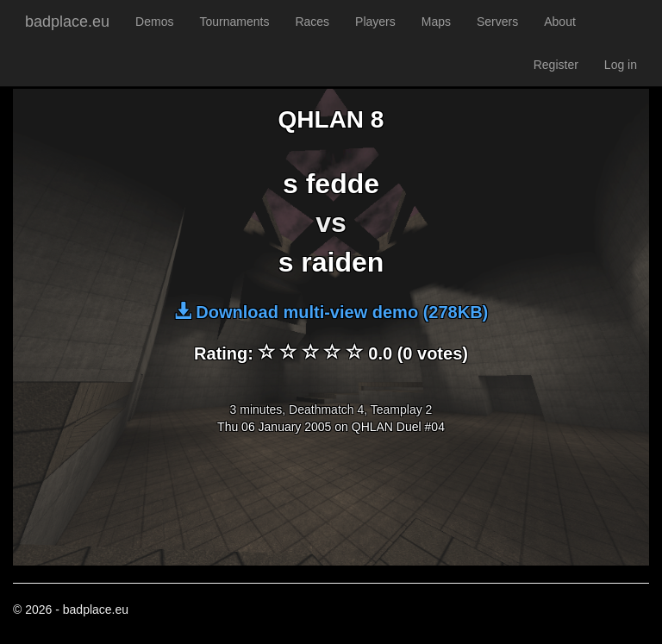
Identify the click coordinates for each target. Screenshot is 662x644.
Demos (154, 22)
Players (375, 22)
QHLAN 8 (331, 119)
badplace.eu (67, 22)
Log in (621, 65)
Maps (436, 22)
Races (312, 22)
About (560, 22)
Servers (497, 22)
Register (556, 65)
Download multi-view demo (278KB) (331, 312)
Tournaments (234, 22)
